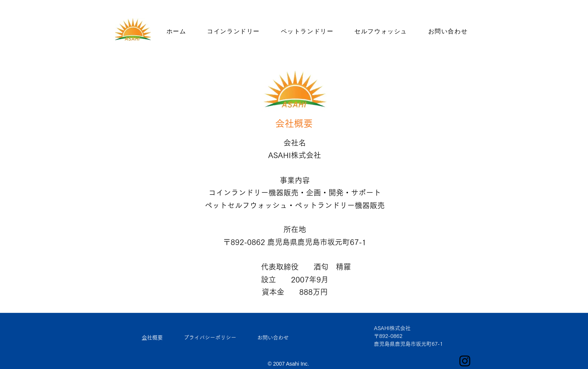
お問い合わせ (273, 338)
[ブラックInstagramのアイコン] (465, 361)
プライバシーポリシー (210, 338)
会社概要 (155, 338)
